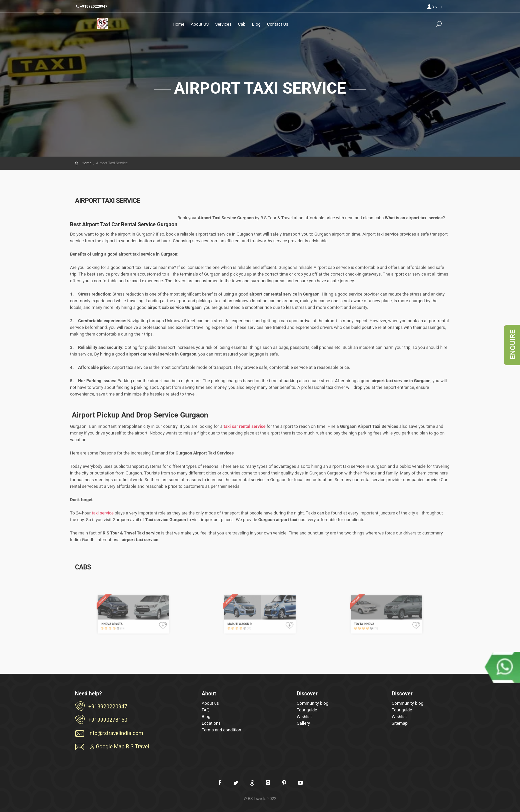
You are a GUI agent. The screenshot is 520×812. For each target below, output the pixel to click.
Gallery (303, 723)
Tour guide (307, 710)
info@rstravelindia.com (116, 733)
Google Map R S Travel (119, 747)
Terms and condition (221, 730)
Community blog (312, 703)
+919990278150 (108, 720)
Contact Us (278, 24)
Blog (256, 24)
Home (178, 24)
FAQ (205, 710)
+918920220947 (108, 707)
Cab (242, 24)
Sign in (438, 6)
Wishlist (304, 717)
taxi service (102, 513)
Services (223, 24)
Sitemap (400, 723)
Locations (211, 723)
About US (200, 24)
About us (210, 703)
